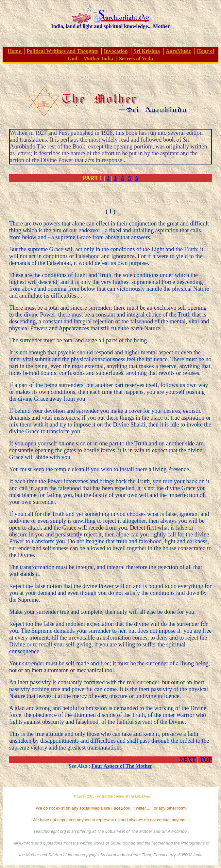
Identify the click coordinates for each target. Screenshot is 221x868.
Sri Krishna (147, 51)
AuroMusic (178, 51)
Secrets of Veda (136, 59)
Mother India (98, 59)
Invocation (116, 51)
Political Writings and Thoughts (62, 51)
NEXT (188, 760)
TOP (206, 760)
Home (15, 51)
